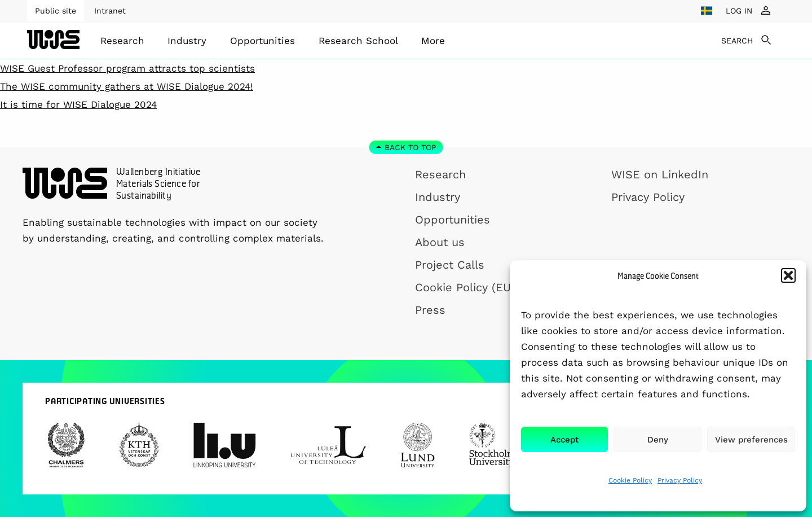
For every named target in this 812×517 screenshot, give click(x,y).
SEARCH (737, 41)
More (433, 41)
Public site (56, 11)
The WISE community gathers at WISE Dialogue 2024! (127, 86)
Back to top (411, 147)
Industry (187, 41)
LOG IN (739, 11)
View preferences (751, 440)
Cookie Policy (630, 480)
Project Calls (450, 265)
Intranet (110, 11)
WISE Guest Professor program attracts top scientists (127, 68)
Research (122, 41)
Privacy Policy (680, 480)
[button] (788, 275)
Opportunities (262, 41)
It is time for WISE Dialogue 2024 (78, 104)
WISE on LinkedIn (660, 174)
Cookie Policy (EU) (465, 287)
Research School (358, 41)
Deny (658, 440)
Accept (564, 440)
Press (430, 310)
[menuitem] (122, 41)
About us (440, 242)
